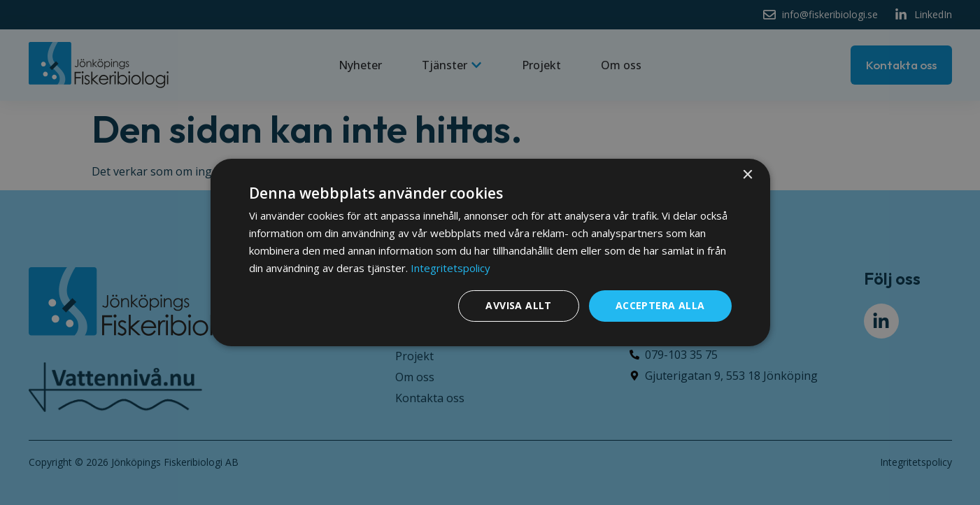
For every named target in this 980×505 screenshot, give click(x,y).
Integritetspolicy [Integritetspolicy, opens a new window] (450, 268)
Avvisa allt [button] (518, 305)
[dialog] (490, 252)
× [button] (747, 175)
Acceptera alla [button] (660, 305)
